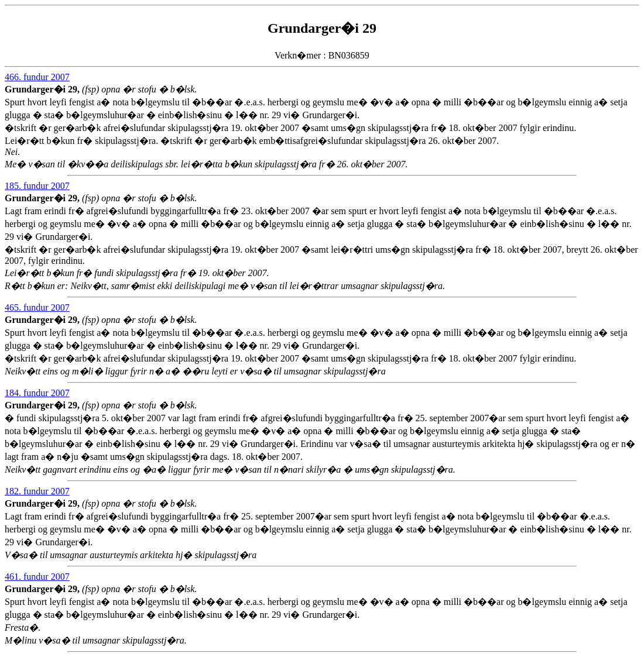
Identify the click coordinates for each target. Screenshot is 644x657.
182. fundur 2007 (37, 491)
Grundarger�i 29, (43, 89)
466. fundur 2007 (37, 77)
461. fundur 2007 (37, 577)
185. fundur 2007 (37, 186)
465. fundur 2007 (37, 307)
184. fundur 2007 (37, 393)
